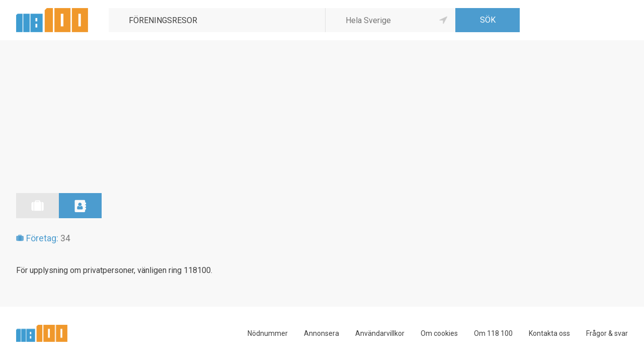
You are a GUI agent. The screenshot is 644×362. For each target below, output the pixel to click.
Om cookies (439, 333)
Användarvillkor (380, 333)
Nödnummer (268, 333)
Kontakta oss (549, 333)
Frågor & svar (607, 333)
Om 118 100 (493, 333)
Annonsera (321, 333)
